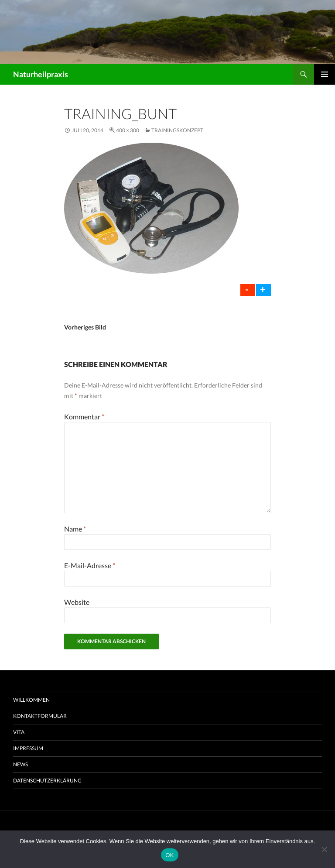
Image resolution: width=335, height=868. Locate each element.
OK (169, 855)
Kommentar (84, 417)
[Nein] (324, 849)
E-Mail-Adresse (90, 565)
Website (77, 602)
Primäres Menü (325, 74)
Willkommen (31, 700)
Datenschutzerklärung (47, 781)
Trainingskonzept (177, 130)
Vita (19, 732)
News (21, 764)
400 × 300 (128, 130)
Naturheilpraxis (41, 74)
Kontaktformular (40, 716)
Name (75, 529)
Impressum (28, 748)
